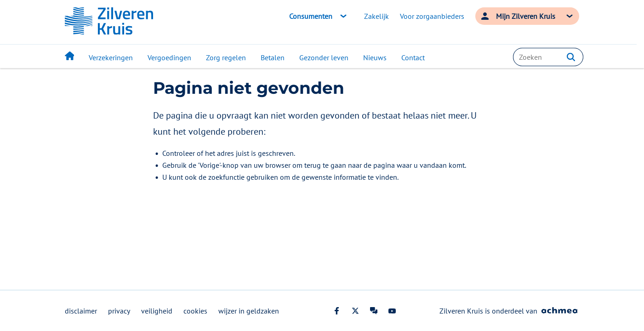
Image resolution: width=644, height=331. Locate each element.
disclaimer (81, 311)
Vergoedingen (169, 57)
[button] (571, 57)
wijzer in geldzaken (249, 311)
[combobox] (548, 57)
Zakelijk (376, 16)
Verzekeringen (111, 57)
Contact (413, 57)
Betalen (273, 57)
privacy (119, 311)
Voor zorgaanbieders (432, 16)
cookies (195, 311)
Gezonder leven (324, 57)
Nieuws (375, 57)
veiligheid (157, 311)
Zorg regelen (226, 57)
